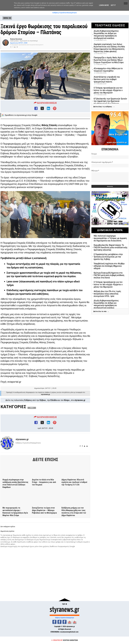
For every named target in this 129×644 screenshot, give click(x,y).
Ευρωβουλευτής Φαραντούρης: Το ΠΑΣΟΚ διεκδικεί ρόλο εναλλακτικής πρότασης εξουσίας (111, 248)
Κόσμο (67, 405)
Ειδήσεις (28, 405)
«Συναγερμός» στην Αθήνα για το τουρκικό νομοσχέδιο (108, 70)
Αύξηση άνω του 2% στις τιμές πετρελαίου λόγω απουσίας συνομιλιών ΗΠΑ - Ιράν (107, 294)
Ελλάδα (54, 405)
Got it (113, 5)
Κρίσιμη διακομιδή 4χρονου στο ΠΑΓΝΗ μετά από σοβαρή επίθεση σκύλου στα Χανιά (109, 275)
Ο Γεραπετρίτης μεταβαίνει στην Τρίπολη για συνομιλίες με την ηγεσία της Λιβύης (108, 257)
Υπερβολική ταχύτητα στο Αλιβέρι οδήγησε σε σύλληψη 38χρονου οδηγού (109, 266)
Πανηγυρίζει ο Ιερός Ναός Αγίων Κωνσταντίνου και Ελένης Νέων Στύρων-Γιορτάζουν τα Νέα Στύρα (109, 60)
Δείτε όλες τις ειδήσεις (104, 107)
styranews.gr (80, 405)
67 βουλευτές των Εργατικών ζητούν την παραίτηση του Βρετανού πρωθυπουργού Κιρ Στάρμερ (110, 101)
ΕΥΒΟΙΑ (32, 412)
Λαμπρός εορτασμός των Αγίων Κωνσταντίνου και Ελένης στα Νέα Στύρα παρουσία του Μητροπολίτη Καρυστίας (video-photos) (109, 48)
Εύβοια (43, 405)
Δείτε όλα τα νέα (101, 312)
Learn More (104, 5)
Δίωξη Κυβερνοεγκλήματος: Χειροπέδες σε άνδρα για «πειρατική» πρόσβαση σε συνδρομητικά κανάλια (106, 35)
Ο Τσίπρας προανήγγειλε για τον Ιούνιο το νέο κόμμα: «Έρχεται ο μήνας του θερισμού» (108, 90)
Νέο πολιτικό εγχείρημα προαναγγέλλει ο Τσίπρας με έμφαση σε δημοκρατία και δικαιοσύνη (110, 238)
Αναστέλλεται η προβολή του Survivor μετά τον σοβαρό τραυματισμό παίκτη (107, 79)
